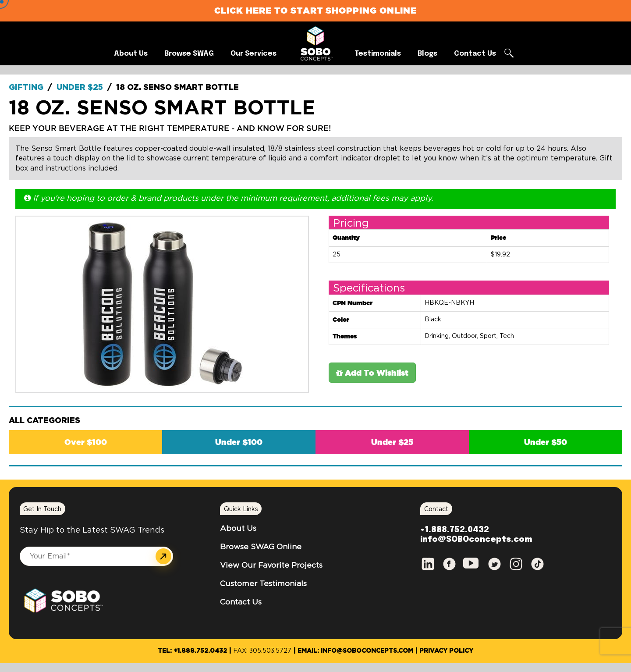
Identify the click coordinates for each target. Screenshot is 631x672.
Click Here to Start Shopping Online (315, 10)
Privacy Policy (446, 651)
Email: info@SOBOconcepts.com (355, 651)
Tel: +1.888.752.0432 (192, 651)
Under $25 (80, 88)
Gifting (26, 88)
